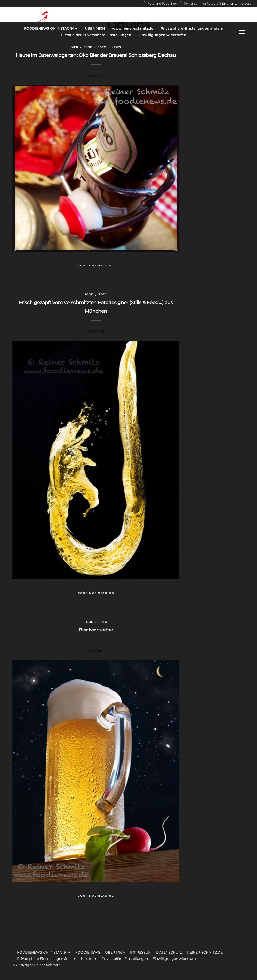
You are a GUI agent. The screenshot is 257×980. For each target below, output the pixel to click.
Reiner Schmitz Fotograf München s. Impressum (217, 4)
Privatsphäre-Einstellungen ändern (192, 28)
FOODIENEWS (88, 952)
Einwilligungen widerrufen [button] (175, 959)
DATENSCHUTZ (169, 952)
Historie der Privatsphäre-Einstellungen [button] (114, 959)
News (116, 47)
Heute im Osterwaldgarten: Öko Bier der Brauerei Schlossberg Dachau (96, 55)
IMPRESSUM (141, 952)
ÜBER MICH (95, 28)
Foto (102, 47)
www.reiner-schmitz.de (133, 28)
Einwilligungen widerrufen (162, 35)
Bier (74, 47)
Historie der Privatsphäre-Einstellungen (96, 35)
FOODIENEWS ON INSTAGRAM (51, 28)
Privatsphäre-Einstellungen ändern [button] (47, 959)
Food (88, 47)
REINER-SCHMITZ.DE (205, 952)
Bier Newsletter (96, 630)
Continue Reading (96, 266)
